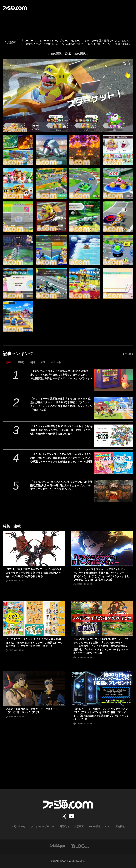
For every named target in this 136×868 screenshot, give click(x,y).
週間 (32, 362)
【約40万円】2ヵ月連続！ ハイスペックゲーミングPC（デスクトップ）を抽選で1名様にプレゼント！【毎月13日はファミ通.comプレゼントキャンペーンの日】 (101, 714)
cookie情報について (98, 826)
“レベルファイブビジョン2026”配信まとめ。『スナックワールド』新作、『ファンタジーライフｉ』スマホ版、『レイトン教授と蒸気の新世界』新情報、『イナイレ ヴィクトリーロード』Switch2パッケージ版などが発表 (101, 646)
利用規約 (64, 826)
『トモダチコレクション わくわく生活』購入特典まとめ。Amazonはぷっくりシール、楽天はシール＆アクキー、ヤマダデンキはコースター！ (34, 643)
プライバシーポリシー (44, 826)
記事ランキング (18, 354)
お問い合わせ (21, 826)
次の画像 (80, 54)
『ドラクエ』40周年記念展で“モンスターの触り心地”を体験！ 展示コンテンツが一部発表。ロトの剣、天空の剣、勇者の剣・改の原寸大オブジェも (61, 430)
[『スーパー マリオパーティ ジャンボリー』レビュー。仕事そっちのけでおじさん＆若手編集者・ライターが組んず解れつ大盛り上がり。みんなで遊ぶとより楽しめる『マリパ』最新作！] (18, 150)
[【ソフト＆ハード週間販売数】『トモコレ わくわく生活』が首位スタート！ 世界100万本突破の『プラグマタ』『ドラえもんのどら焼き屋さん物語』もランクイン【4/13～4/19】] (114, 408)
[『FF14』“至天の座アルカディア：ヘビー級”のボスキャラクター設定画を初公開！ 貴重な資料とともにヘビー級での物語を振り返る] (34, 549)
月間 (43, 362)
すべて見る (128, 354)
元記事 (10, 43)
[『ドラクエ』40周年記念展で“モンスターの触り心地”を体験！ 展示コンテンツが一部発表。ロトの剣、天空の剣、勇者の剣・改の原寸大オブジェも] (114, 436)
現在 (8, 362)
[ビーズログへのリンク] (80, 846)
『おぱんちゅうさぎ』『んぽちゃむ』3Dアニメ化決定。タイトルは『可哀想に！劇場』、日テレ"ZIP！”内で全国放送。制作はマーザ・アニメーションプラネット (61, 375)
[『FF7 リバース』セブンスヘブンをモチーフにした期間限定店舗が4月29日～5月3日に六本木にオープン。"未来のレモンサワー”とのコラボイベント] (114, 491)
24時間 (20, 362)
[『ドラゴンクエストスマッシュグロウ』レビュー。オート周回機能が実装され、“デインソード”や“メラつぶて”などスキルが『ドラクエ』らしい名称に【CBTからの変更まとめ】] (102, 549)
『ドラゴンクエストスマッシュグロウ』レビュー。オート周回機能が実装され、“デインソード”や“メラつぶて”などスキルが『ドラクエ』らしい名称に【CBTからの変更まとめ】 (101, 575)
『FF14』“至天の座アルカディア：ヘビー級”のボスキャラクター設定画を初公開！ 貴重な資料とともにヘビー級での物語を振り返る (33, 573)
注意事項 (78, 826)
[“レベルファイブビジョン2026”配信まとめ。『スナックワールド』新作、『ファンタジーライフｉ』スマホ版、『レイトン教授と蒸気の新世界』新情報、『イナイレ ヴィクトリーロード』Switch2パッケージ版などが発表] (102, 618)
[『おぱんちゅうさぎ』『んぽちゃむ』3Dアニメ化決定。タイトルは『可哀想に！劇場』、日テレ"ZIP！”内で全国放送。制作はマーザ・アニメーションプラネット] (114, 380)
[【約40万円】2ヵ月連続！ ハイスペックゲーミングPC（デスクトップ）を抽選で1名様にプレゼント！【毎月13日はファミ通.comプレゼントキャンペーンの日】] (102, 688)
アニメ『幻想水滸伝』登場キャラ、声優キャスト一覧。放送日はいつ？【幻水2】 (33, 711)
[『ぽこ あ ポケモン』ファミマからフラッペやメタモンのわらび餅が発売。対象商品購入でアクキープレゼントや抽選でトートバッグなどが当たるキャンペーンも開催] (114, 463)
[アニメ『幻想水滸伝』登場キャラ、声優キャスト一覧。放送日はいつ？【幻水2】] (34, 688)
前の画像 (56, 54)
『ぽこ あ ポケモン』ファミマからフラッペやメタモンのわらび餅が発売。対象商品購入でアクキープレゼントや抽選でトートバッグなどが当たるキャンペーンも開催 (61, 458)
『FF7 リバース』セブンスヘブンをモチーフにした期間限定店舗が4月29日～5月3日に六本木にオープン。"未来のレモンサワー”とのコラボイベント (61, 485)
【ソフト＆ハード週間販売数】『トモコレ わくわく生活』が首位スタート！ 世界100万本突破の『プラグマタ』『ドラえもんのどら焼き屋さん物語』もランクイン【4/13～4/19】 (61, 404)
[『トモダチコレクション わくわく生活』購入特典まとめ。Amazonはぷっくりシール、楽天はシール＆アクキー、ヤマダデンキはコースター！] (34, 618)
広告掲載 (117, 826)
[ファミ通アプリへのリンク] (57, 846)
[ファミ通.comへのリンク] (15, 8)
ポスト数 (56, 362)
